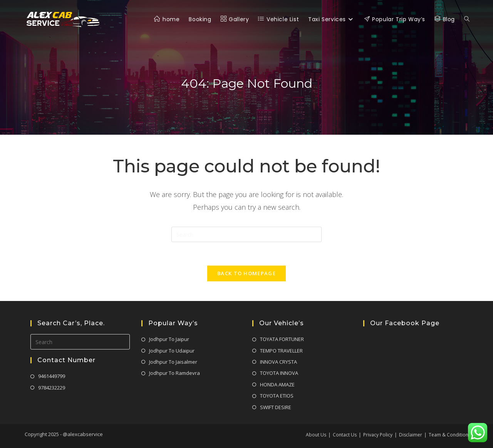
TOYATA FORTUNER (282, 339)
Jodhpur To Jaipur (169, 339)
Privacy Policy (378, 435)
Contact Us (345, 435)
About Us (316, 435)
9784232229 (52, 388)
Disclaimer (411, 435)
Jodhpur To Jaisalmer (173, 362)
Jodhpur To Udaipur (172, 351)
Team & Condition (449, 435)
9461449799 (52, 376)
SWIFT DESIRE (276, 407)
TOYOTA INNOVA (279, 373)
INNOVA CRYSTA (278, 362)
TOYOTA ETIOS (277, 396)
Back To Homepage (246, 273)
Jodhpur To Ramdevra (174, 373)
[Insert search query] (246, 234)
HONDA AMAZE (277, 384)
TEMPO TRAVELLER (281, 351)
